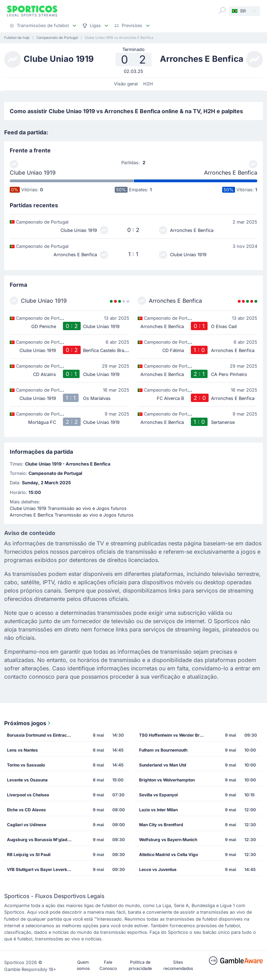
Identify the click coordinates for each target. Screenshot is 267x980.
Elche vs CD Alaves (26, 810)
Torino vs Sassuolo (26, 765)
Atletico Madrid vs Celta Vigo (168, 855)
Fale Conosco (108, 965)
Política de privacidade (140, 965)
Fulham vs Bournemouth (163, 750)
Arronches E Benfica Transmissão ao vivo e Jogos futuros (72, 515)
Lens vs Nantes (22, 750)
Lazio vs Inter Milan (158, 810)
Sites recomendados (178, 965)
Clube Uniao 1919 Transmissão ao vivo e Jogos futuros (68, 508)
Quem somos (83, 965)
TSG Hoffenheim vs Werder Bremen (174, 735)
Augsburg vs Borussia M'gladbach (42, 840)
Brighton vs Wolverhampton (167, 780)
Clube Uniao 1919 (33, 173)
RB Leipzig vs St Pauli (29, 855)
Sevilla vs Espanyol (158, 795)
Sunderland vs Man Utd (163, 765)
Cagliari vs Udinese (27, 825)
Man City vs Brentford (161, 825)
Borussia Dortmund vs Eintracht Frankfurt (42, 735)
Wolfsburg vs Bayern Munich (168, 840)
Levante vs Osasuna (27, 780)
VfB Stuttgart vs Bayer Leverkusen (42, 869)
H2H (148, 84)
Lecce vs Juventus (158, 869)
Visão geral (126, 84)
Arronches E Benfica (231, 173)
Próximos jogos (28, 723)
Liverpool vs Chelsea (28, 795)
